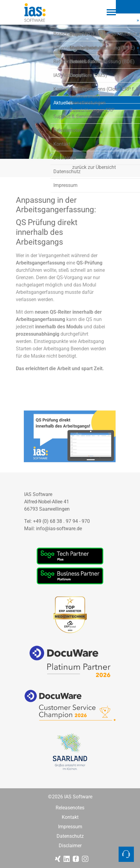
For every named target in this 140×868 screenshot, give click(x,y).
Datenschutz (70, 836)
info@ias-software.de (59, 529)
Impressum (70, 827)
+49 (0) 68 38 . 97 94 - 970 (61, 521)
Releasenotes (70, 808)
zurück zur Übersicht (94, 167)
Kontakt (70, 817)
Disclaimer (70, 846)
